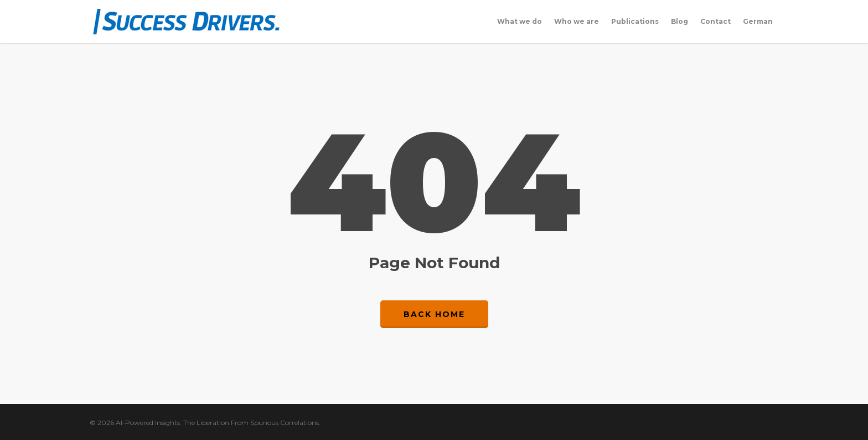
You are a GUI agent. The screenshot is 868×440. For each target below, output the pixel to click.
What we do (520, 21)
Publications (635, 21)
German (758, 21)
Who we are (577, 21)
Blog (680, 21)
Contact (715, 21)
